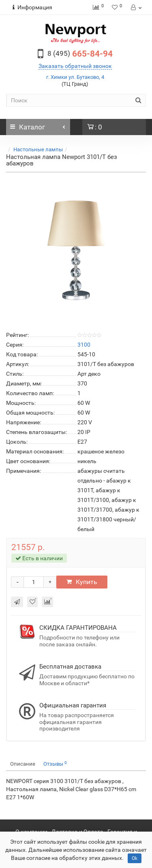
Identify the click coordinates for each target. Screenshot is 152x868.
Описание (23, 764)
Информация (32, 7)
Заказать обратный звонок (75, 66)
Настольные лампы (38, 149)
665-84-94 (80, 54)
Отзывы (55, 764)
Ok (135, 858)
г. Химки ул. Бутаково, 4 (75, 77)
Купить (82, 582)
